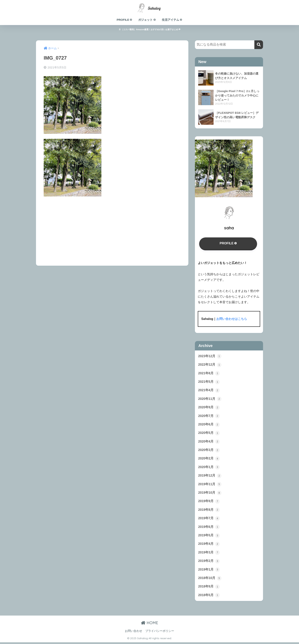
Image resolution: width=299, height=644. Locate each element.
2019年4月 (209, 545)
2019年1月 (209, 571)
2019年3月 (209, 554)
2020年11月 (210, 399)
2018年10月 (210, 580)
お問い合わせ (134, 633)
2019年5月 (209, 537)
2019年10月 (210, 494)
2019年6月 (209, 528)
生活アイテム (172, 20)
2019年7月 (209, 520)
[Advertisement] (112, 228)
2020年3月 (209, 451)
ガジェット (147, 20)
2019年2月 (209, 562)
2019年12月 (210, 477)
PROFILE (124, 20)
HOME (150, 624)
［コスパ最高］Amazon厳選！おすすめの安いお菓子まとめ (149, 29)
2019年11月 (210, 485)
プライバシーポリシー (160, 633)
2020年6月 (209, 425)
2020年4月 (209, 442)
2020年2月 (209, 459)
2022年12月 (210, 365)
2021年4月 (209, 391)
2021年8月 (209, 374)
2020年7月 (209, 416)
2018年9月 (209, 588)
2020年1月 (209, 468)
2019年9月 (209, 502)
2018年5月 (209, 597)
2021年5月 (209, 382)
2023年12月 (210, 356)
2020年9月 (209, 408)
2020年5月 (209, 434)
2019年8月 (209, 511)
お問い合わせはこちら (232, 319)
